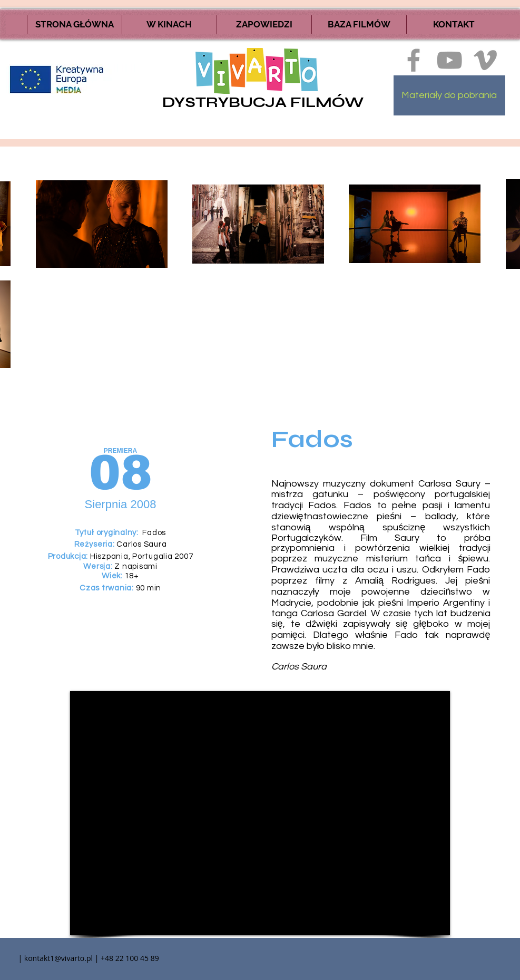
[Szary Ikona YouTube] (449, 60)
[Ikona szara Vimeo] (485, 60)
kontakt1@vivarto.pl (58, 958)
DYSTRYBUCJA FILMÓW (263, 102)
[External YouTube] (260, 813)
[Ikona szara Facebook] (414, 60)
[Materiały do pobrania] (449, 95)
